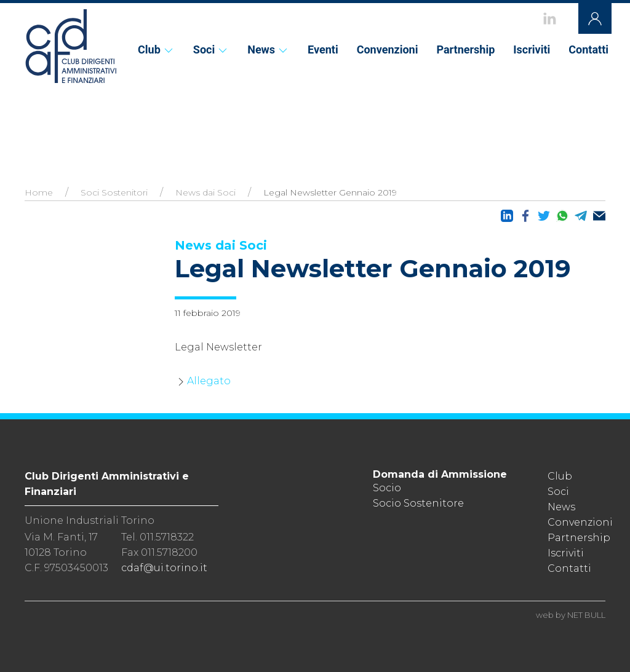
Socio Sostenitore (418, 503)
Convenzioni (388, 49)
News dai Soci (205, 192)
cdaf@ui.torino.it (164, 568)
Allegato (209, 381)
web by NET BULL (571, 615)
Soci (211, 49)
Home (39, 192)
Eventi (323, 49)
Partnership (465, 49)
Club (156, 49)
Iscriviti (532, 49)
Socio (387, 488)
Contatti (588, 49)
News (268, 49)
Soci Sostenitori (114, 192)
